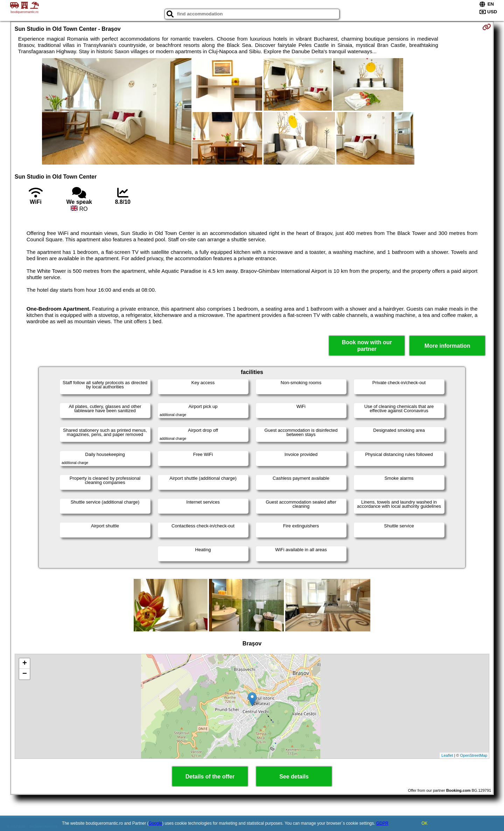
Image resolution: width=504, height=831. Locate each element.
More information (447, 346)
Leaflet (447, 755)
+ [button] (25, 664)
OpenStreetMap (474, 755)
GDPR (382, 823)
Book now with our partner (367, 346)
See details (294, 777)
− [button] (25, 674)
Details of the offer (210, 777)
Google (156, 823)
